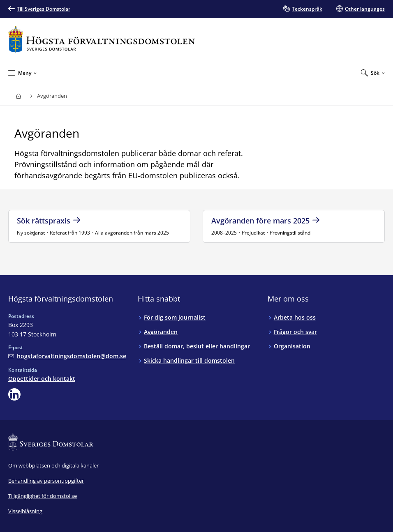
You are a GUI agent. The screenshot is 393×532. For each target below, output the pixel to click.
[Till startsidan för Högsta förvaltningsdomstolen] (102, 39)
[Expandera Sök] (373, 73)
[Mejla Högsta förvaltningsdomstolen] (67, 356)
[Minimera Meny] (22, 73)
